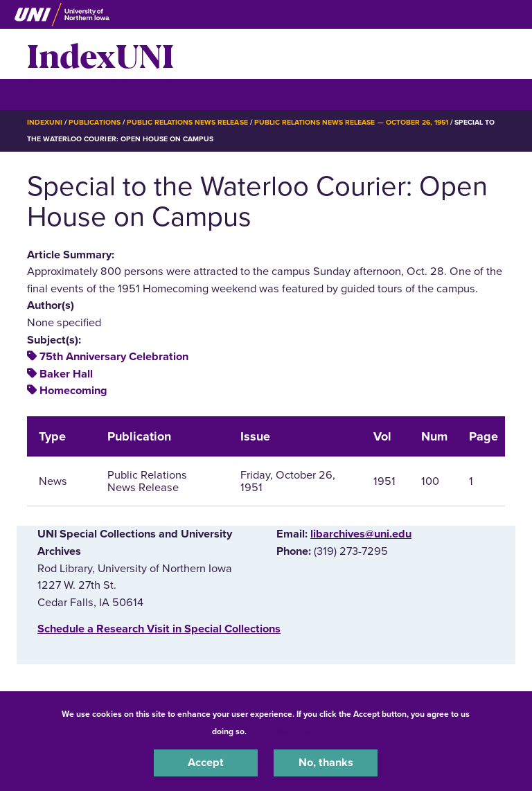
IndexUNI (100, 54)
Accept (206, 763)
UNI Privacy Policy (285, 731)
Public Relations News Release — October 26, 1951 (351, 122)
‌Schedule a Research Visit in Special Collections (159, 629)
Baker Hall (66, 374)
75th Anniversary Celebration (114, 357)
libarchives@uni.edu (361, 534)
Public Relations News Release (187, 122)
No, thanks (326, 763)
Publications (94, 122)
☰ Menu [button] (52, 94)
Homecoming (73, 391)
